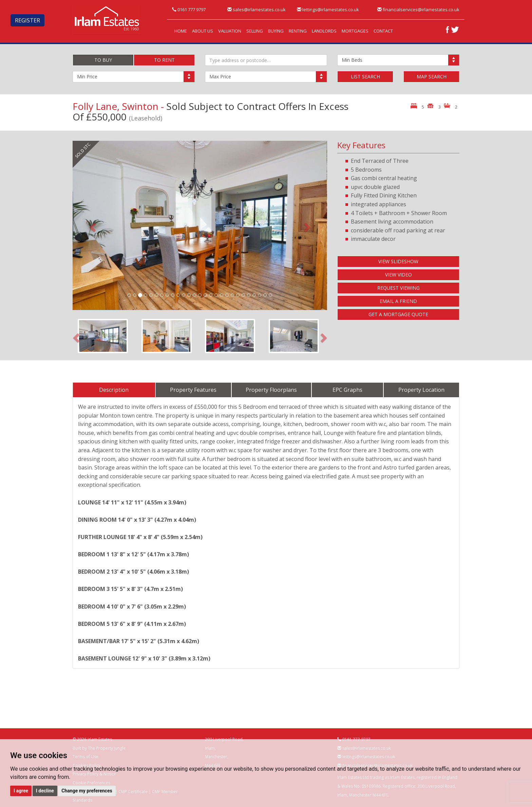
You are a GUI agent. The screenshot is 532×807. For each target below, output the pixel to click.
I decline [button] (45, 791)
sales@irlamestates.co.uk (256, 9)
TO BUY (103, 60)
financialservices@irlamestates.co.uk (418, 9)
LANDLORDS (324, 31)
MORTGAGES (355, 31)
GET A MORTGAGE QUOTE (398, 314)
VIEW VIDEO (398, 275)
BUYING (276, 31)
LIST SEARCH (365, 76)
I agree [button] (21, 791)
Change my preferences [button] (87, 791)
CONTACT (383, 31)
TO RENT (164, 60)
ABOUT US (203, 31)
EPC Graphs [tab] (347, 390)
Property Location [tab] (421, 390)
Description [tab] (114, 390)
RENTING (298, 31)
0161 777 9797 (189, 9)
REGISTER (27, 20)
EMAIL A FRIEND (398, 301)
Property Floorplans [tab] (271, 390)
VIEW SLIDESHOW (398, 261)
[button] (92, 225)
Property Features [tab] (193, 390)
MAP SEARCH (432, 76)
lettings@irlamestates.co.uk (328, 9)
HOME (181, 31)
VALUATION (230, 31)
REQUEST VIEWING (398, 288)
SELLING (255, 31)
